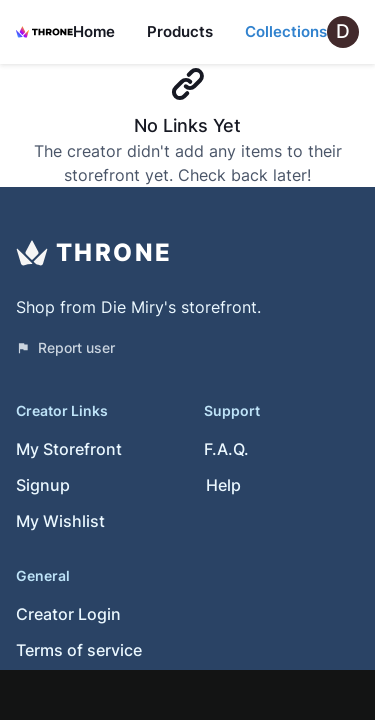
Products (180, 31)
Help (223, 485)
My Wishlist (60, 521)
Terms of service (79, 650)
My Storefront (69, 449)
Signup (43, 485)
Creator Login (68, 614)
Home (94, 31)
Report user (65, 347)
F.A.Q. (226, 449)
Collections (286, 31)
